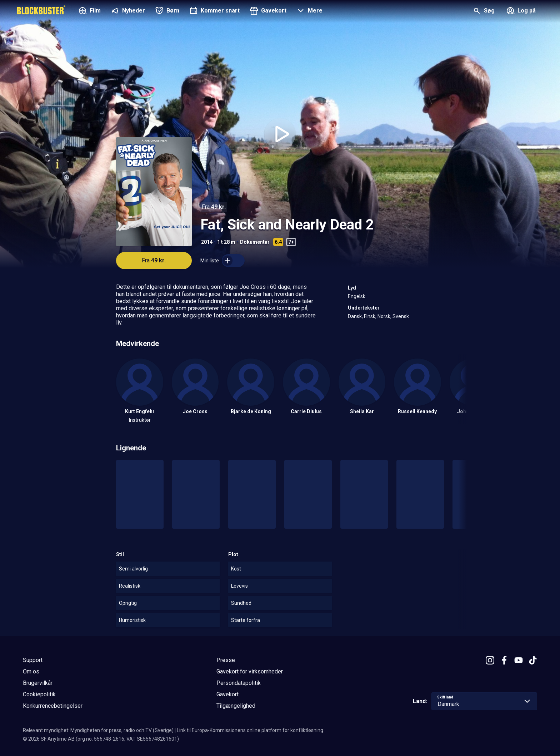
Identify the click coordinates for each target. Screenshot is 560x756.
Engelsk (357, 296)
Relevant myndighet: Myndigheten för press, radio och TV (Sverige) (98, 730)
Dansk (355, 316)
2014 (207, 242)
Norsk (384, 316)
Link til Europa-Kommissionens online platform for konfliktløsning (250, 730)
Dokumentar (255, 242)
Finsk (370, 316)
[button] (309, 11)
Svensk (401, 316)
